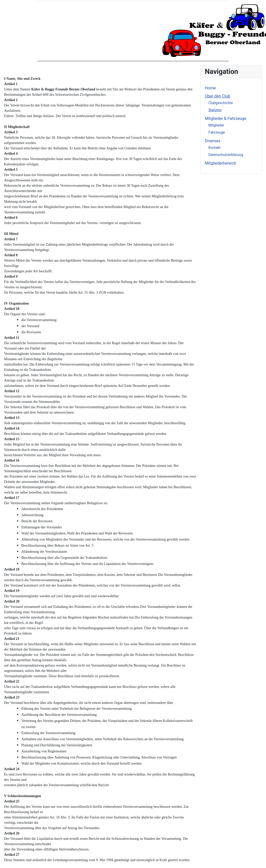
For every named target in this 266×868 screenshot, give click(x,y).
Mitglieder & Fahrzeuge (225, 119)
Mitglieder (216, 125)
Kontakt (214, 148)
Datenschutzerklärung (226, 155)
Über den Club (217, 96)
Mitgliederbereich (221, 163)
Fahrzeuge (217, 132)
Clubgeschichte (221, 103)
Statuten (215, 110)
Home (210, 88)
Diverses (213, 141)
